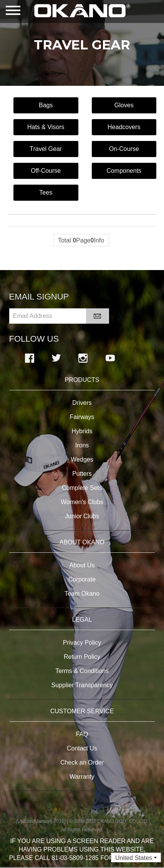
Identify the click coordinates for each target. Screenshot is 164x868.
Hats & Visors (46, 127)
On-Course (124, 149)
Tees (46, 192)
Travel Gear (46, 149)
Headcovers (124, 127)
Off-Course (46, 171)
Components (124, 171)
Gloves (124, 105)
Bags (46, 105)
